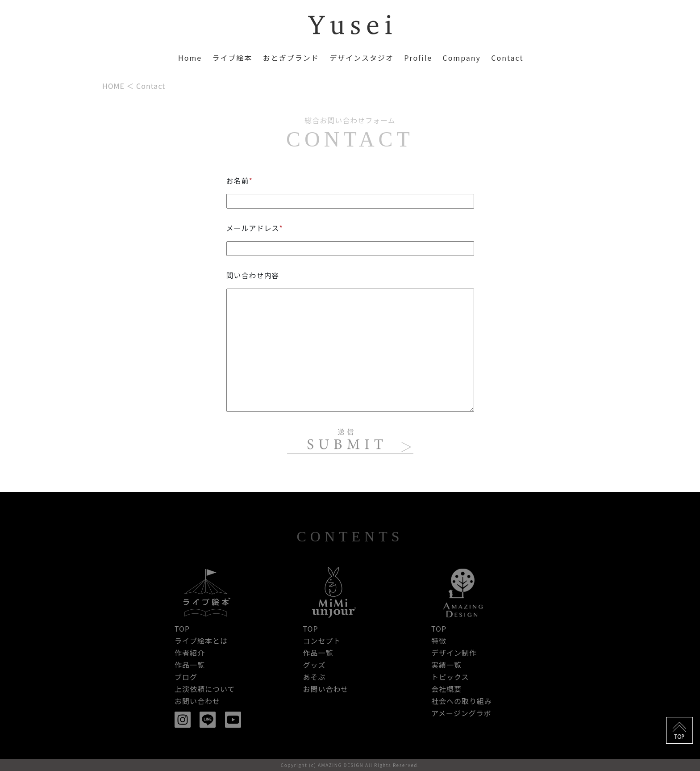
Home (190, 58)
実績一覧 (446, 665)
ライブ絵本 (232, 58)
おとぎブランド (291, 58)
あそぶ (314, 677)
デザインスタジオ (362, 58)
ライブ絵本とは (201, 641)
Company (461, 58)
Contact (507, 58)
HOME (113, 86)
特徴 (439, 641)
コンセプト (322, 641)
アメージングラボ (461, 713)
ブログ (186, 677)
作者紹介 (190, 653)
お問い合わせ (197, 701)
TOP (182, 629)
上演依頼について (205, 689)
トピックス (450, 677)
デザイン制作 (454, 653)
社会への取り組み (462, 701)
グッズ (314, 665)
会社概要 (446, 689)
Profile (418, 58)
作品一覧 (190, 665)
